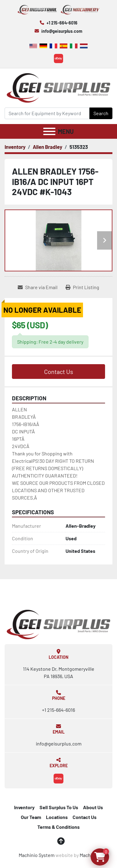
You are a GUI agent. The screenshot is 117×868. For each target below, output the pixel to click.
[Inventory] (15, 147)
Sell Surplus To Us (59, 807)
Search (101, 113)
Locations (57, 817)
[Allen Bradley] (47, 147)
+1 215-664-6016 (62, 23)
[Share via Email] (38, 287)
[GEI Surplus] (58, 624)
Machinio (89, 855)
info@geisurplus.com (62, 31)
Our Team (31, 817)
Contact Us (59, 372)
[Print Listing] (82, 287)
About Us (93, 807)
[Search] (47, 113)
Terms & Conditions (58, 827)
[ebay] (58, 58)
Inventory (24, 807)
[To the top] (61, 841)
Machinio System (37, 855)
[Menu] (49, 131)
